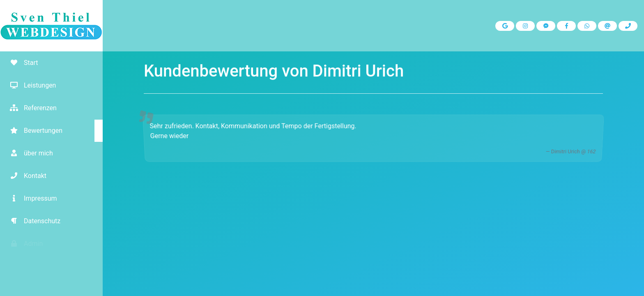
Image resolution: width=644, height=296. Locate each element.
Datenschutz (32, 221)
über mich (29, 153)
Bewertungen (33, 131)
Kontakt (25, 176)
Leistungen (30, 85)
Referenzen (30, 108)
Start (21, 63)
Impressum (31, 198)
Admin (23, 244)
